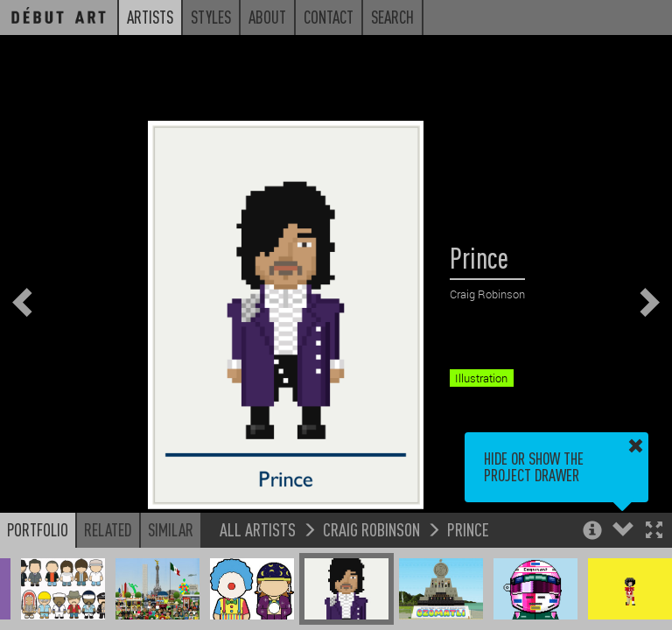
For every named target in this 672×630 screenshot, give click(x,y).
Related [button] (108, 529)
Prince (468, 529)
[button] (654, 532)
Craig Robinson (371, 529)
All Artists (258, 529)
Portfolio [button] (38, 529)
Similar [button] (171, 529)
